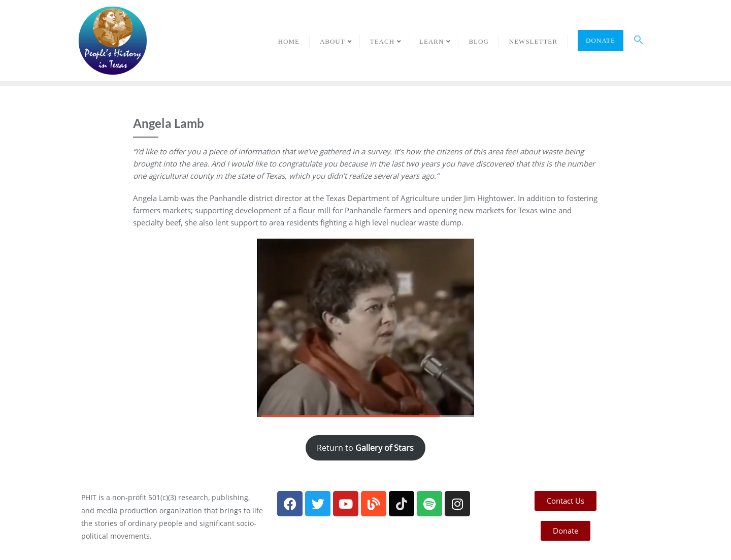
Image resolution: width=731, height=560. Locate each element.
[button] (639, 41)
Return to (365, 448)
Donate (601, 40)
